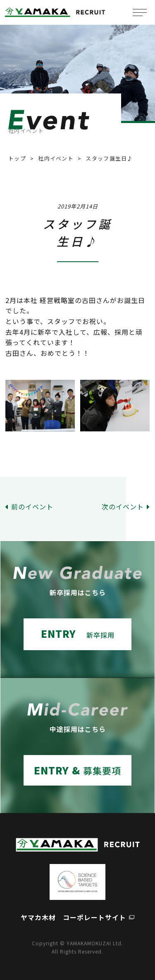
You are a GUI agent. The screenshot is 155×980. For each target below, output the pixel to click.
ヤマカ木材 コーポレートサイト (73, 917)
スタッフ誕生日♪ (109, 158)
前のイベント (32, 507)
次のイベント (123, 507)
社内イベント (56, 158)
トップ (17, 158)
